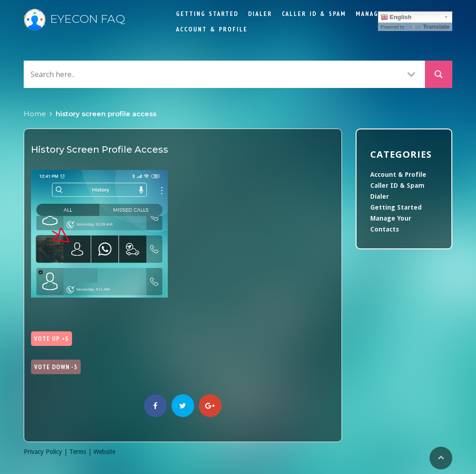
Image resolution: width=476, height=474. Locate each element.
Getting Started (207, 14)
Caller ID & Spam (314, 14)
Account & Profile (212, 29)
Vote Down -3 (56, 367)
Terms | (81, 452)
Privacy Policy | (47, 452)
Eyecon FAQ (74, 19)
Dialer (260, 14)
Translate (428, 27)
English (396, 17)
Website (104, 452)
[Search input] (213, 74)
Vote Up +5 (52, 339)
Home (35, 114)
